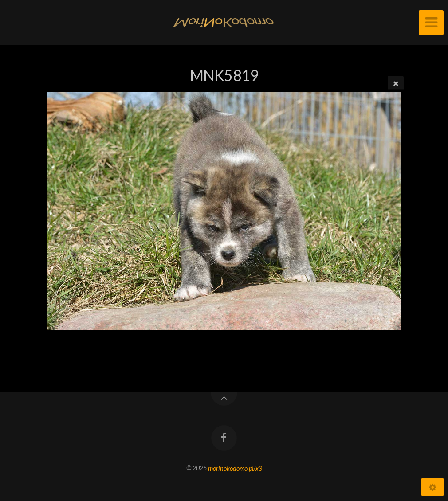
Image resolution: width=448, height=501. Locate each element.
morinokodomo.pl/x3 (235, 468)
